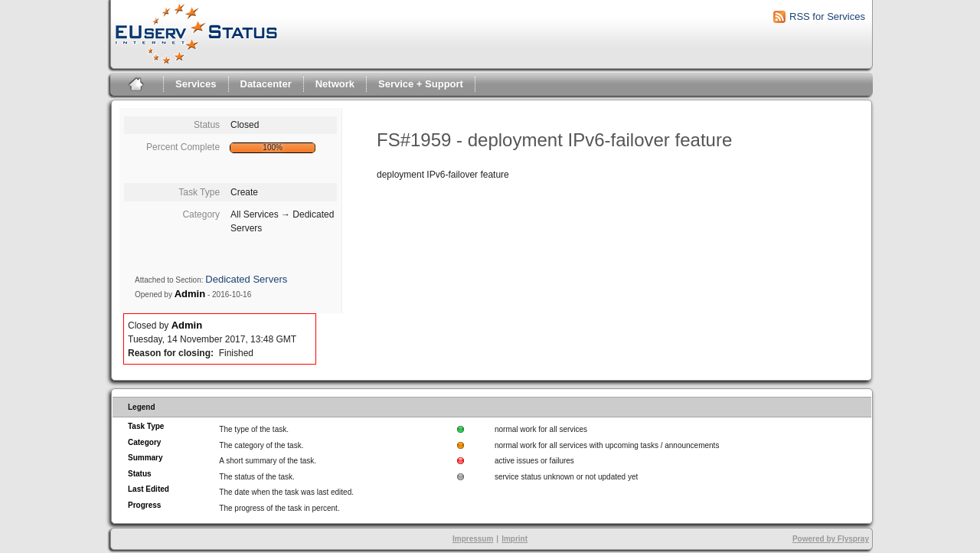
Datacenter (266, 84)
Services (196, 84)
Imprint (514, 539)
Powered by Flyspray (831, 539)
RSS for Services (827, 16)
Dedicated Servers (246, 279)
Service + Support (421, 84)
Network (335, 84)
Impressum (473, 539)
